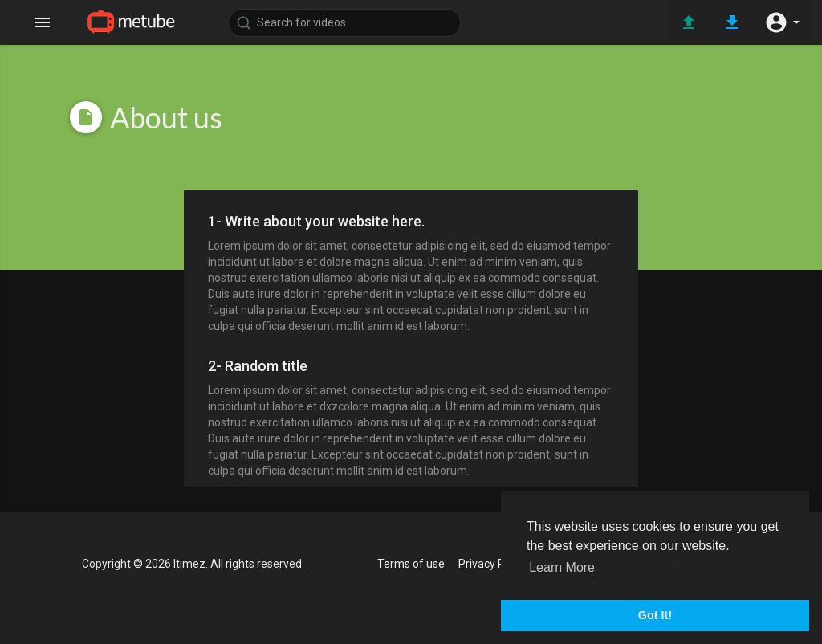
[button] (782, 22)
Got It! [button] (655, 615)
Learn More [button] (562, 567)
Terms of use (411, 564)
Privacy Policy (493, 564)
